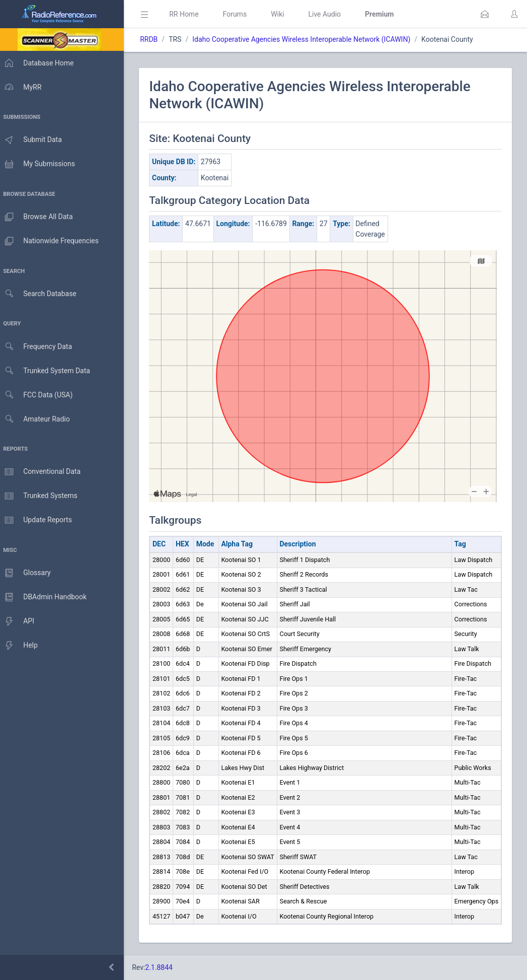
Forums (240, 14)
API (20, 621)
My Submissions (40, 164)
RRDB (154, 39)
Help (21, 646)
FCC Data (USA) (39, 395)
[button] (485, 14)
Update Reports (39, 520)
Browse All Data (39, 217)
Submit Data (33, 140)
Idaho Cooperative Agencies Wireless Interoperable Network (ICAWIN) (306, 39)
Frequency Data (39, 347)
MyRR (23, 87)
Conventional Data (43, 472)
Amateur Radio (37, 419)
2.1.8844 (164, 967)
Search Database (41, 294)
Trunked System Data (48, 371)
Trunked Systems (41, 496)
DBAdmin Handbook (46, 597)
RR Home (189, 14)
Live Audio (329, 14)
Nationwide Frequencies (52, 241)
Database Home (39, 63)
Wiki (282, 14)
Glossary (28, 573)
